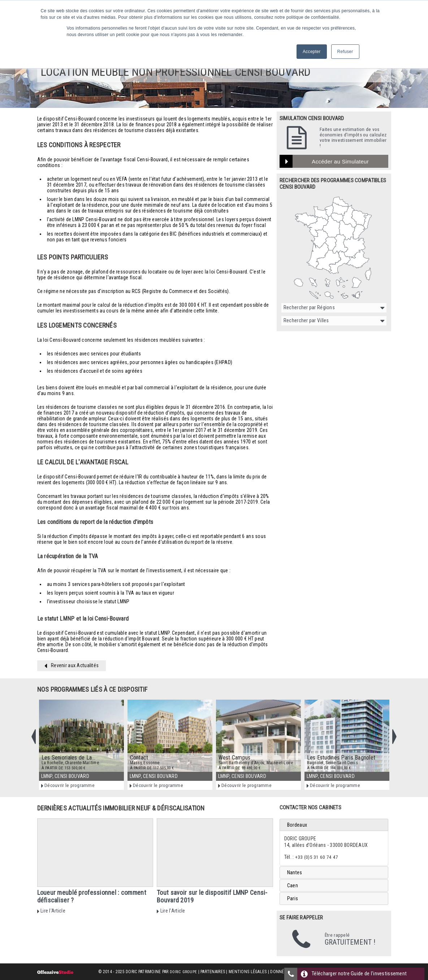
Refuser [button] (345, 52)
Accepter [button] (312, 52)
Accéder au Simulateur (324, 161)
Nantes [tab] (295, 872)
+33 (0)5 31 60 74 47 (317, 857)
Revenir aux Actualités (72, 666)
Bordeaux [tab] (297, 825)
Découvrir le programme (69, 785)
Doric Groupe (183, 971)
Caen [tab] (293, 885)
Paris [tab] (293, 898)
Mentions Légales (248, 971)
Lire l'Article (51, 911)
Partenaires (213, 971)
